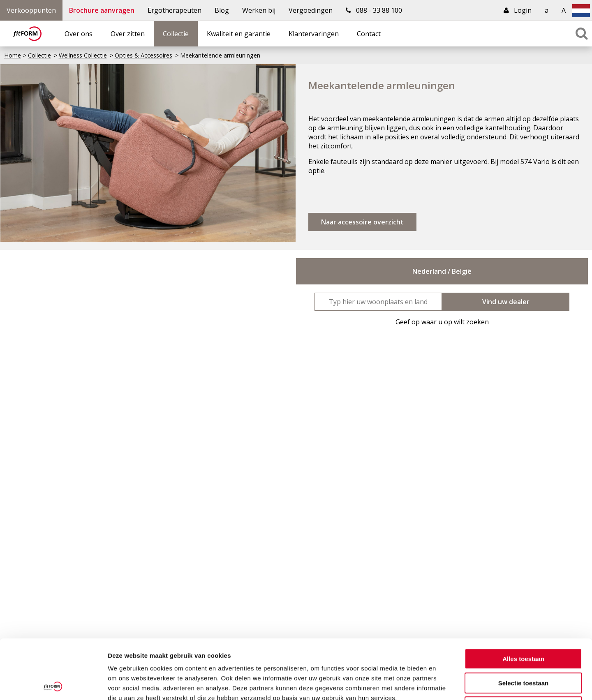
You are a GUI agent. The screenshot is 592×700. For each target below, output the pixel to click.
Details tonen (444, 684)
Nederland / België (442, 271)
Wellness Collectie (83, 55)
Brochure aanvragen (102, 10)
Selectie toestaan (524, 624)
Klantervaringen (314, 34)
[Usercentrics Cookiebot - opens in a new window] (53, 684)
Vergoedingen (311, 10)
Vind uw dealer (506, 302)
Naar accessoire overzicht (362, 222)
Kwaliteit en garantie (239, 34)
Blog (222, 10)
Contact (369, 34)
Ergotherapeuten (175, 10)
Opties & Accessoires (143, 55)
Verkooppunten (31, 10)
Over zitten (128, 34)
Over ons (79, 34)
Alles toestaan (523, 600)
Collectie (176, 34)
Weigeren (523, 648)
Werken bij (259, 10)
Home (13, 55)
